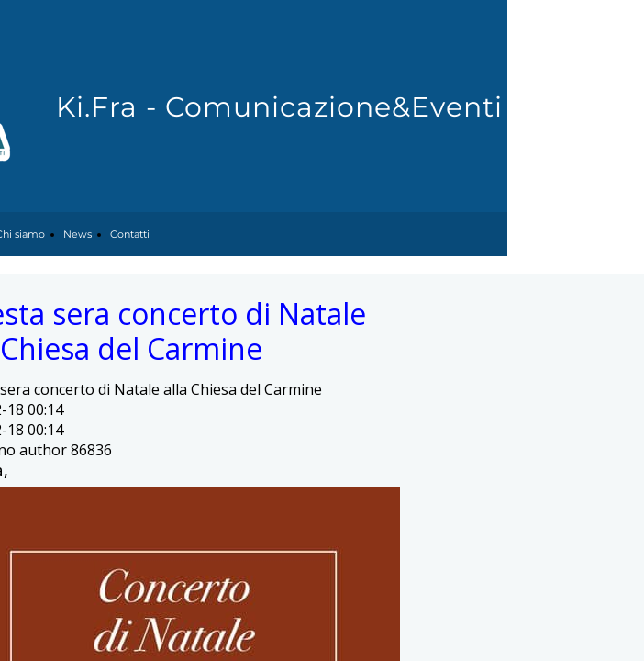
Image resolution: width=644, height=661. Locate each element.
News (78, 234)
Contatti (130, 234)
